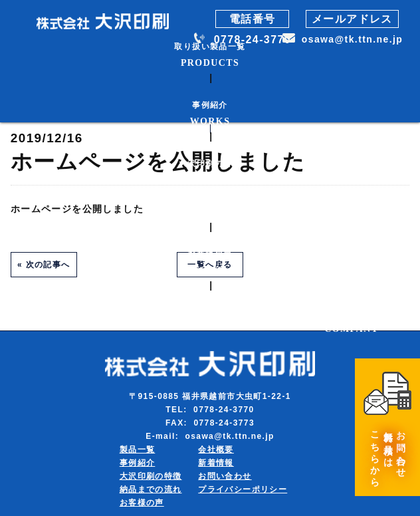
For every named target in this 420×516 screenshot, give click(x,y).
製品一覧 (138, 450)
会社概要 (216, 450)
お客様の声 (142, 503)
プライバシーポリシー (243, 489)
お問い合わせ (225, 476)
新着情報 (216, 463)
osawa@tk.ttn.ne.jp (352, 39)
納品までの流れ (151, 489)
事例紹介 (138, 463)
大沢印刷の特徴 (151, 476)
